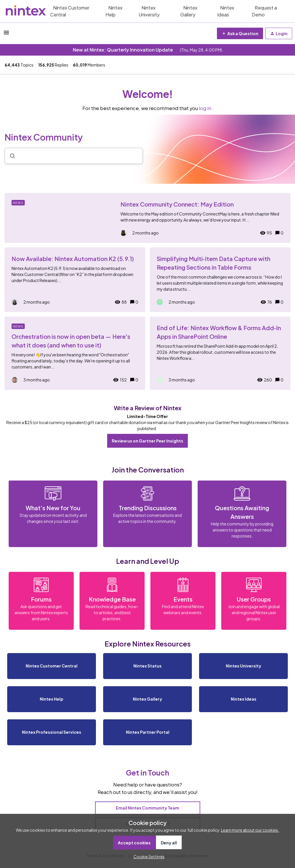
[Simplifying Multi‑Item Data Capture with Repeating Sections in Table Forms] (220, 280)
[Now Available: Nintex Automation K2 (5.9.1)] (75, 280)
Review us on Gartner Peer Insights (147, 441)
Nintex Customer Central (70, 11)
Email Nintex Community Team (147, 808)
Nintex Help (114, 11)
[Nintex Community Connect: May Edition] (147, 218)
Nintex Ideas (226, 11)
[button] (147, 856)
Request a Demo (264, 11)
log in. (206, 108)
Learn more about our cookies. (250, 830)
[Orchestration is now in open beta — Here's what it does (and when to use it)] (75, 353)
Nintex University (149, 11)
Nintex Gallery (189, 11)
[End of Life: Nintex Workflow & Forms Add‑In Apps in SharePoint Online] (220, 353)
